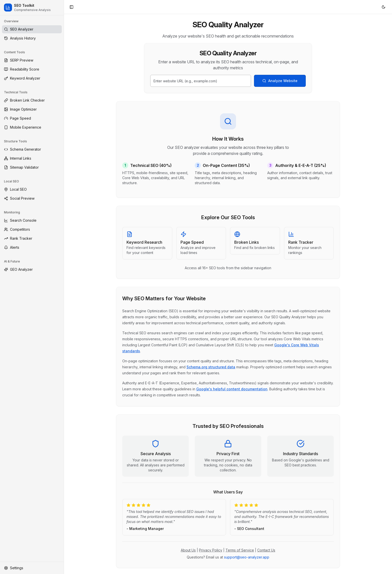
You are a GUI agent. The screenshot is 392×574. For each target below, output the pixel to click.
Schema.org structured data (211, 367)
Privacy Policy (211, 550)
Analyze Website (280, 81)
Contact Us (266, 550)
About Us (188, 550)
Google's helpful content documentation (232, 389)
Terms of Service (240, 550)
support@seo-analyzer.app (247, 557)
